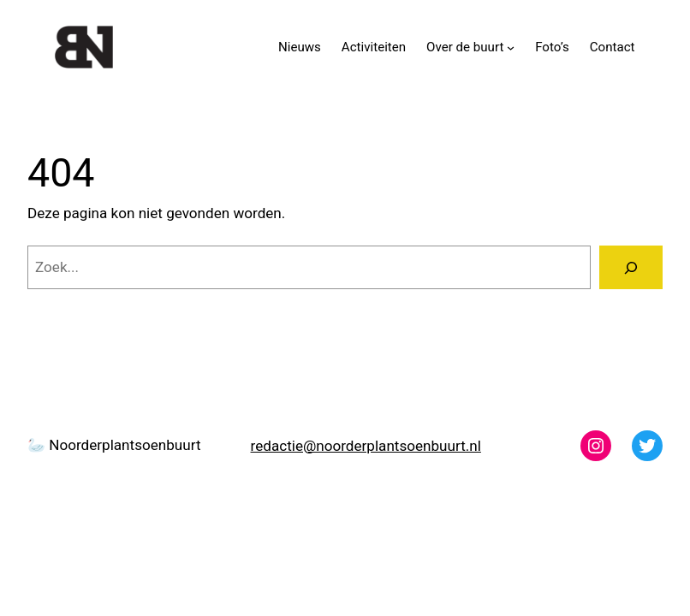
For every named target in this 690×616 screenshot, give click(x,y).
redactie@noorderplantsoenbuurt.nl (366, 446)
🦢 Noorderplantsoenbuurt (114, 445)
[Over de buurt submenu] (511, 47)
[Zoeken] (631, 267)
